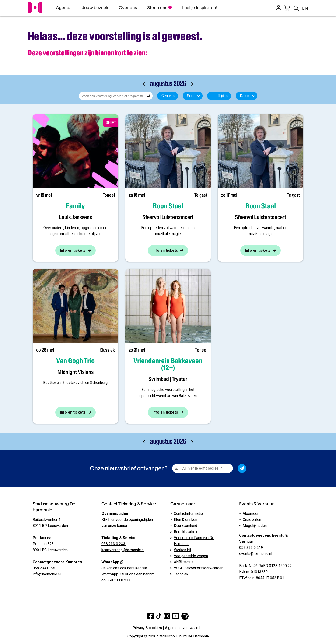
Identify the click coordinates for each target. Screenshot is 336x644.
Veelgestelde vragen (191, 556)
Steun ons (160, 8)
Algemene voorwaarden (184, 628)
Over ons (128, 8)
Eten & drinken (185, 520)
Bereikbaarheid (186, 532)
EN (305, 8)
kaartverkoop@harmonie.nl (123, 550)
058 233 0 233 (119, 580)
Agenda (64, 8)
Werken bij (182, 550)
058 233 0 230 (45, 568)
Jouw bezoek (95, 8)
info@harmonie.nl (47, 574)
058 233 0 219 (252, 548)
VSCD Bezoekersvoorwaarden (199, 568)
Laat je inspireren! (200, 8)
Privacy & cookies (147, 628)
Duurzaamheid (185, 526)
